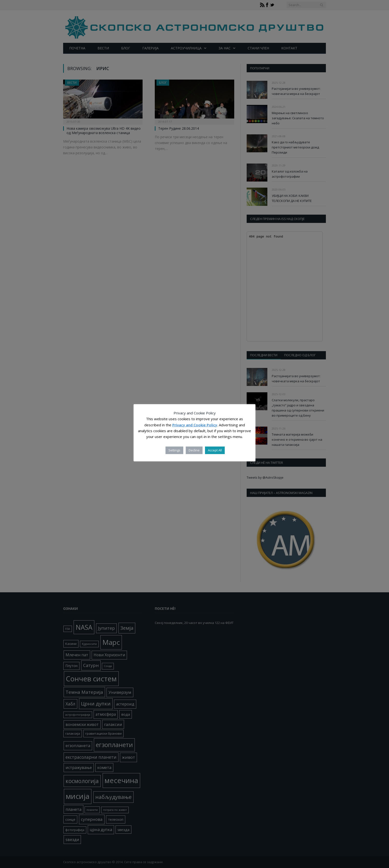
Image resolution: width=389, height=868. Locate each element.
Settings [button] (174, 450)
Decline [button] (194, 450)
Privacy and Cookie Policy (195, 425)
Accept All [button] (215, 450)
